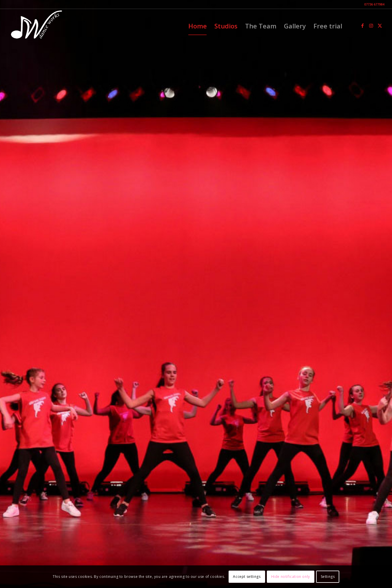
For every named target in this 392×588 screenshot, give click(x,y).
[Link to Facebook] (362, 26)
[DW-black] (36, 26)
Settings (328, 577)
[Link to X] (380, 26)
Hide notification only (291, 577)
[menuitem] (198, 26)
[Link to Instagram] (371, 26)
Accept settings (247, 577)
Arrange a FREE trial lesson (196, 310)
